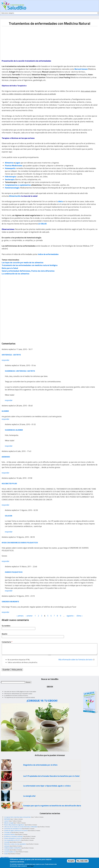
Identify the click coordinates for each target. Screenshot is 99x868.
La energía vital (29, 796)
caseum (7, 821)
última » (80, 616)
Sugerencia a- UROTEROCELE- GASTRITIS (20, 371)
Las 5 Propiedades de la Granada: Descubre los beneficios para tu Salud (51, 776)
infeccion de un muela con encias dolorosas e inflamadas (21, 827)
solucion (8, 516)
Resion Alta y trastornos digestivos (14, 825)
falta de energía (9, 823)
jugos (18, 163)
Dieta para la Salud (10, 268)
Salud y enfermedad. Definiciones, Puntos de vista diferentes (28, 271)
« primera (20, 616)
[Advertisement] (20, 41)
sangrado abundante (10, 602)
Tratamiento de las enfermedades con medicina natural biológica (30, 265)
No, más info (82, 861)
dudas (6, 854)
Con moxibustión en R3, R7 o (13, 840)
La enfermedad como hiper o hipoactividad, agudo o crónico (47, 786)
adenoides (6, 457)
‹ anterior (29, 616)
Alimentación (15, 196)
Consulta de (8, 833)
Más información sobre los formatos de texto (75, 660)
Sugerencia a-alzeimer (14, 430)
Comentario (7, 642)
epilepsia (7, 846)
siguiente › (70, 616)
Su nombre (6, 626)
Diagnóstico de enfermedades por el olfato (40, 765)
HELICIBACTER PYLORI (9, 484)
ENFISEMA (7, 819)
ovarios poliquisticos (14, 572)
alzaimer (5, 411)
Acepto (71, 861)
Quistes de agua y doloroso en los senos (16, 831)
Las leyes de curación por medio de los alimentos (23, 262)
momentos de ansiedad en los (13, 829)
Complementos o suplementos (18, 185)
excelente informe (10, 834)
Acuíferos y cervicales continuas (14, 836)
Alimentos (9, 163)
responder (5, 360)
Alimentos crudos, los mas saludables (15, 844)
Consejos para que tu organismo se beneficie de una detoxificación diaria (52, 806)
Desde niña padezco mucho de (13, 838)
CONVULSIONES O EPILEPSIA (13, 848)
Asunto (5, 634)
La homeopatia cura (10, 852)
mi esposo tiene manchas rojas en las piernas (18, 817)
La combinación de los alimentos (16, 274)
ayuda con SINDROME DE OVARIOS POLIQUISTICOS (20, 543)
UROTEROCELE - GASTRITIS (11, 355)
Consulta (7, 842)
